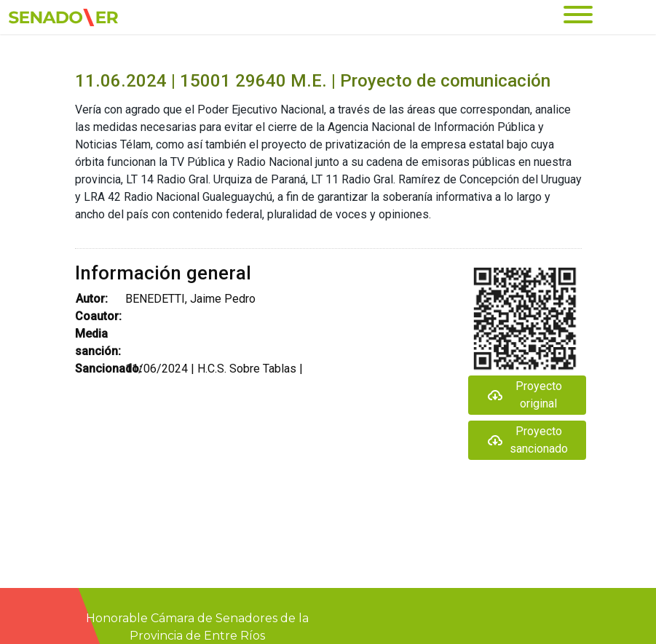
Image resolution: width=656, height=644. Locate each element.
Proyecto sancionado (527, 440)
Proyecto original (524, 395)
